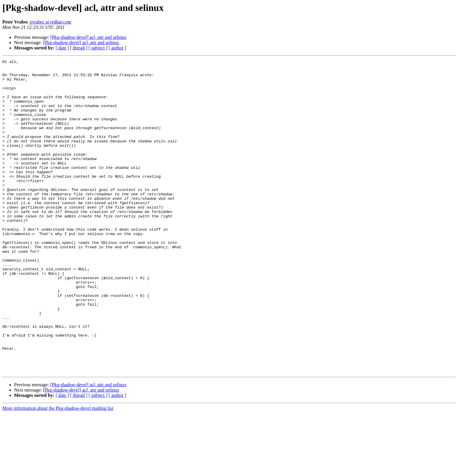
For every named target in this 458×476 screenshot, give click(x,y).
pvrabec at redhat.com (50, 22)
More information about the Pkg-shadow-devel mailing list (58, 471)
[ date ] (62, 48)
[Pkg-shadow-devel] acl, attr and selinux (88, 37)
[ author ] (117, 48)
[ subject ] (98, 48)
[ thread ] (79, 48)
